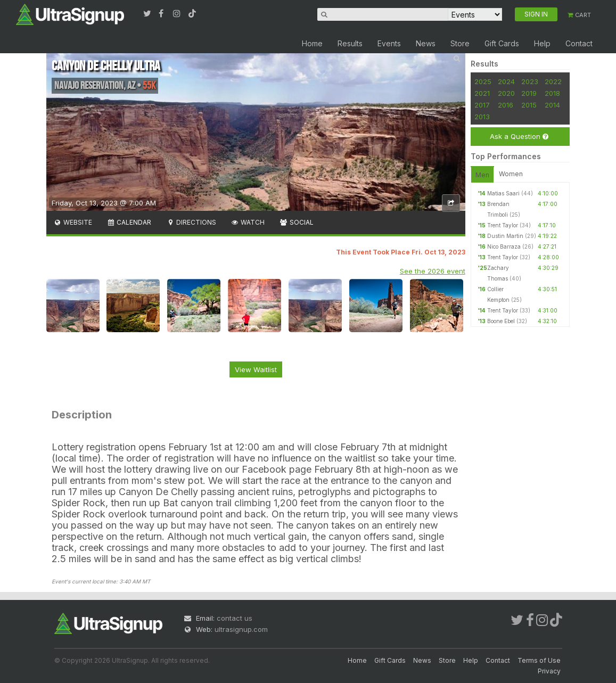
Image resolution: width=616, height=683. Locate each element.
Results (350, 43)
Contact (579, 43)
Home (312, 43)
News (426, 43)
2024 (506, 81)
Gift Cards (502, 43)
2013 (482, 117)
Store (460, 43)
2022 (553, 81)
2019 (529, 93)
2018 (552, 93)
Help (542, 43)
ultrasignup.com (241, 629)
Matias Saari (503, 193)
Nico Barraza (504, 246)
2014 (552, 105)
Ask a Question (519, 137)
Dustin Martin (505, 236)
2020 (506, 93)
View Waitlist (256, 369)
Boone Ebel (501, 321)
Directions (191, 222)
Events (389, 43)
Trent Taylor (503, 225)
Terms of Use (539, 660)
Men (482, 175)
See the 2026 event (433, 271)
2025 (483, 81)
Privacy (549, 671)
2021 (482, 93)
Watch (248, 222)
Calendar (129, 222)
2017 (482, 105)
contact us (235, 618)
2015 (529, 105)
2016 (506, 105)
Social (296, 222)
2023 (530, 81)
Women (511, 174)
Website (73, 222)
